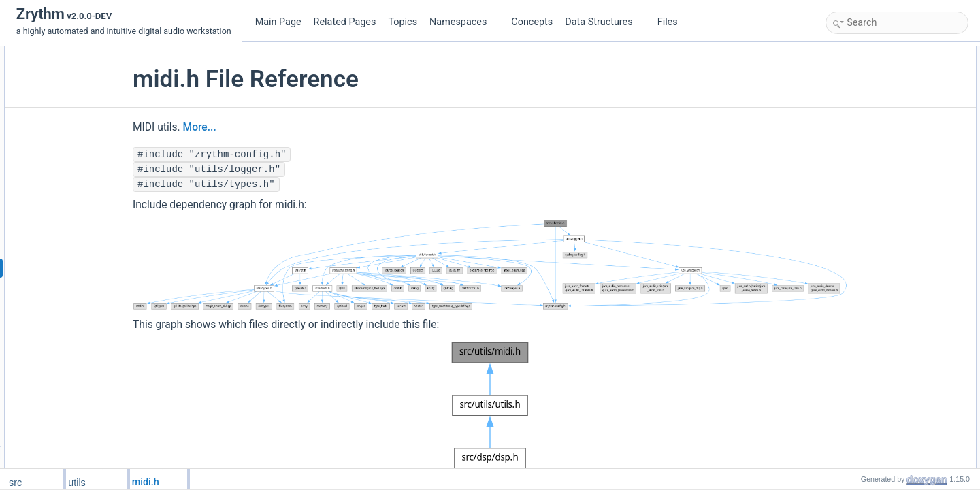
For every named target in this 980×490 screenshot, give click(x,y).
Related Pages (345, 22)
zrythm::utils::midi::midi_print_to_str (904, 233)
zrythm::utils (862, 69)
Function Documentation (874, 293)
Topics (403, 22)
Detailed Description (866, 278)
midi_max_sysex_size (880, 338)
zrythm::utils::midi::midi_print (892, 248)
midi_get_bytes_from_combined (898, 323)
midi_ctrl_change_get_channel (896, 308)
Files (673, 22)
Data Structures (604, 22)
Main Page (278, 22)
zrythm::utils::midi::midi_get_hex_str (905, 218)
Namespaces (463, 22)
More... (248, 127)
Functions (847, 84)
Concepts (532, 22)
